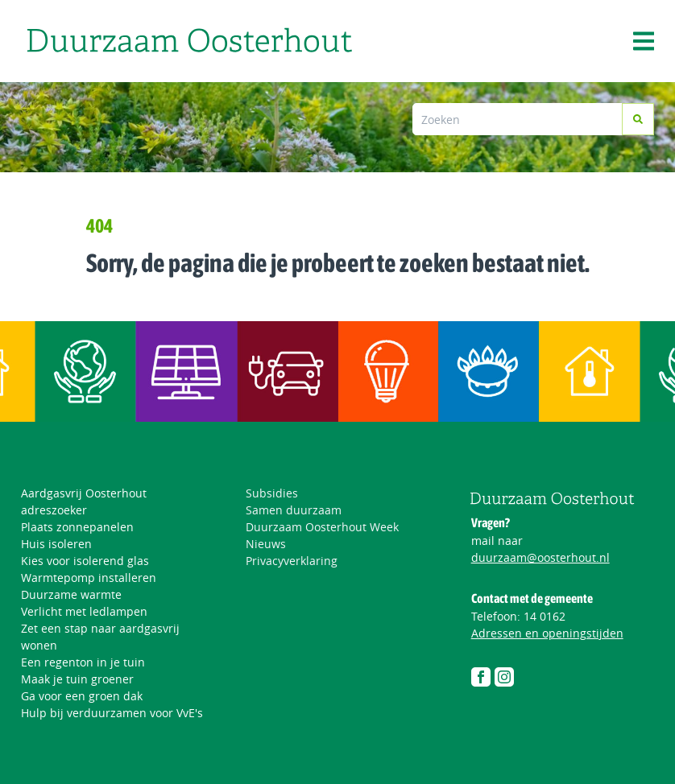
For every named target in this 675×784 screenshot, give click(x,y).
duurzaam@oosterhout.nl (540, 557)
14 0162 (545, 616)
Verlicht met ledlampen (84, 611)
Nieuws (266, 544)
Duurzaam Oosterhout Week (322, 527)
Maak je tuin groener (77, 679)
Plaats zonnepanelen (77, 527)
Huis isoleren (56, 544)
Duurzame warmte (71, 594)
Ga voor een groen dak (82, 696)
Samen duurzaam (294, 510)
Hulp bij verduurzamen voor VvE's (112, 713)
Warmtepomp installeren (89, 578)
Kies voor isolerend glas (85, 561)
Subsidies (272, 493)
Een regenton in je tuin (83, 662)
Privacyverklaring (292, 561)
